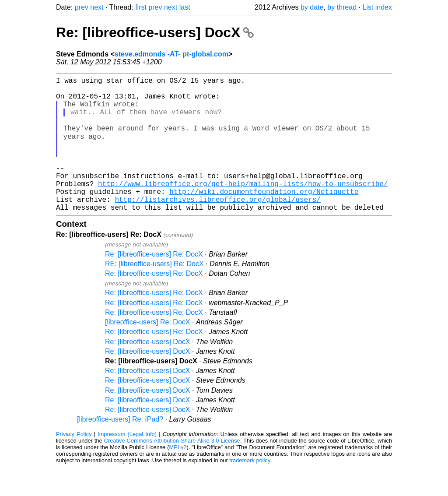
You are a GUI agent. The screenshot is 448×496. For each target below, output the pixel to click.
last (185, 7)
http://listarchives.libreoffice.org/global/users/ (217, 226)
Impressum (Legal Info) (127, 463)
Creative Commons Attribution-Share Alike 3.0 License (172, 470)
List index (377, 7)
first (141, 7)
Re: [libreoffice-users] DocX (155, 32)
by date (312, 7)
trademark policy (250, 489)
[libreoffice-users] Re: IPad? (120, 448)
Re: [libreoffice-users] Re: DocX (154, 283)
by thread (342, 7)
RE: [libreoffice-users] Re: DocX (154, 293)
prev (82, 7)
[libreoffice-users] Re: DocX (147, 351)
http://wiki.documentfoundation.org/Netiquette (264, 217)
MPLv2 (178, 476)
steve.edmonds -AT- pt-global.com (171, 54)
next (97, 7)
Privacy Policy (74, 463)
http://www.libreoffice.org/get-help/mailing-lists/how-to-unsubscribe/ (243, 207)
